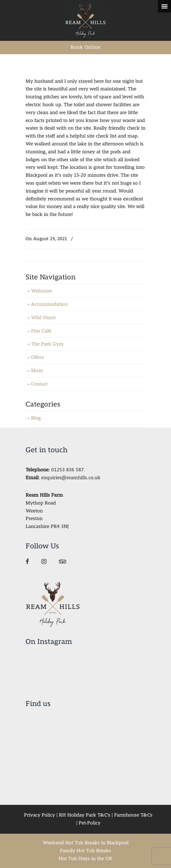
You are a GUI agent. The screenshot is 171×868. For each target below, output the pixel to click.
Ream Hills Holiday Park (85, 20)
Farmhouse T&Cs (133, 815)
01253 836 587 (68, 470)
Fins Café (41, 331)
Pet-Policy (90, 823)
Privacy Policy (39, 815)
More (37, 371)
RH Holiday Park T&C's (85, 815)
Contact (39, 384)
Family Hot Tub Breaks (85, 851)
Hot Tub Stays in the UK (85, 859)
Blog (36, 418)
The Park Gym (47, 344)
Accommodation (49, 304)
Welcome (41, 291)
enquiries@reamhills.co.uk (71, 478)
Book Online (86, 47)
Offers (38, 357)
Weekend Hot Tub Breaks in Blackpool (86, 843)
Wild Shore (43, 318)
